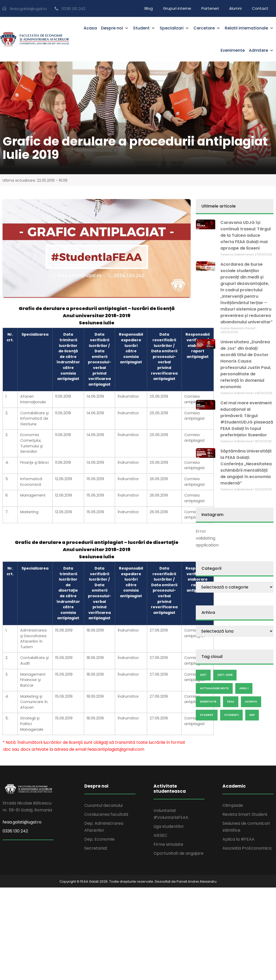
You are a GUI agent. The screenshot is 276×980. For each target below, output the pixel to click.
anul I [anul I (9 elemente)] (244, 688)
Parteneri (210, 8)
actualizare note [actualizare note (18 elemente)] (214, 688)
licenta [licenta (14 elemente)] (251, 702)
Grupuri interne (177, 8)
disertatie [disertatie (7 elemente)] (208, 702)
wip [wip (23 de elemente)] (252, 715)
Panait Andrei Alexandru (197, 881)
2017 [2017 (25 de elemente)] (203, 675)
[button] (115, 28)
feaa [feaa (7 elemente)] (231, 702)
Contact (260, 8)
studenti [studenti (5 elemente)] (231, 715)
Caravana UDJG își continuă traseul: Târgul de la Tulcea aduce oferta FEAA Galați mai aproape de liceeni (246, 235)
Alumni (235, 8)
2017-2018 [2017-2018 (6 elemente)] (225, 675)
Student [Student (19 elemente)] (207, 715)
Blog (149, 8)
